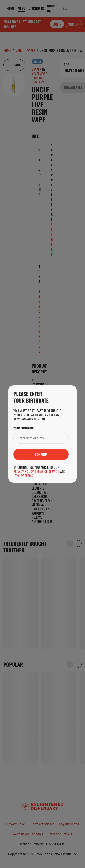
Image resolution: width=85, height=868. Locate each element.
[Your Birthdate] (37, 438)
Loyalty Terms (23, 476)
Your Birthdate (23, 428)
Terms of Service (47, 471)
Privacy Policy (23, 471)
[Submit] (41, 454)
